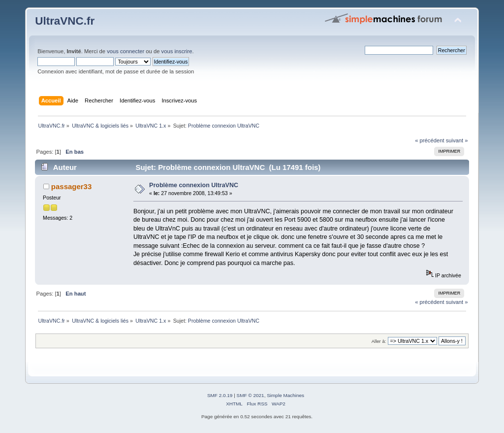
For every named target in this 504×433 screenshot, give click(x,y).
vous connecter (126, 51)
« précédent (429, 140)
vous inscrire (177, 51)
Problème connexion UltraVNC (194, 185)
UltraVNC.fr (65, 21)
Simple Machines (285, 395)
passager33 (71, 186)
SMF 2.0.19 (220, 395)
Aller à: (379, 341)
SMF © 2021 (251, 395)
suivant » (457, 140)
